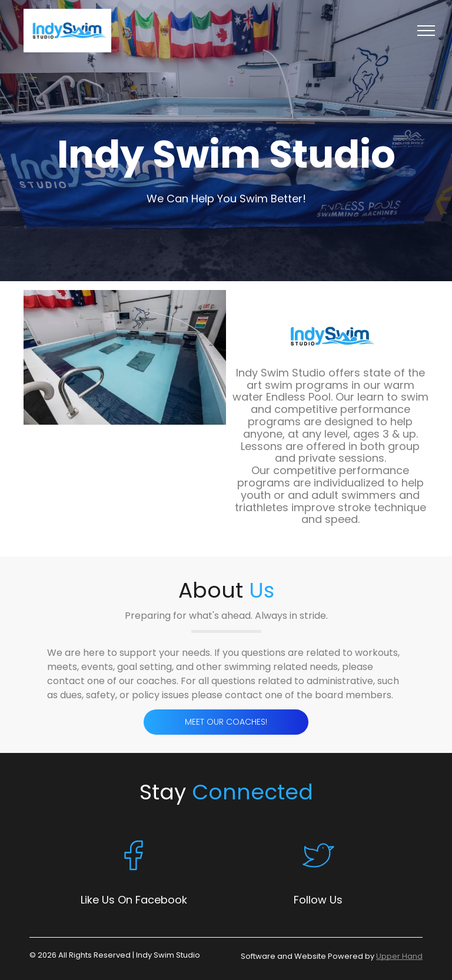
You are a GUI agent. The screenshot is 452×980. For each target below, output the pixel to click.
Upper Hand (399, 956)
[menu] (426, 31)
